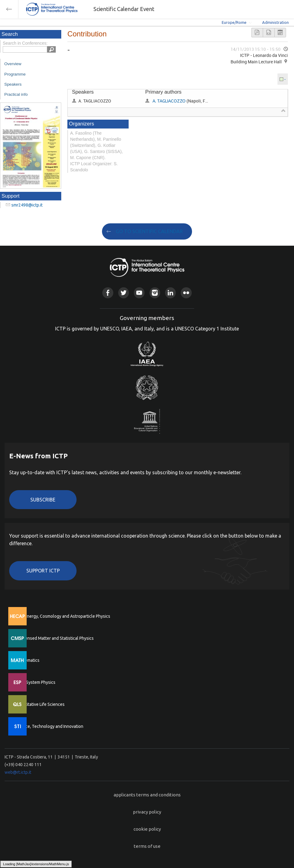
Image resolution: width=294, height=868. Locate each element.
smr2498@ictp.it (27, 205)
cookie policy (147, 829)
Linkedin (170, 293)
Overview (13, 64)
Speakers (13, 84)
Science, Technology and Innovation (49, 726)
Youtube (139, 293)
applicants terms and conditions (147, 795)
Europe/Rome (234, 22)
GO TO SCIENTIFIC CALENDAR (149, 231)
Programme (15, 74)
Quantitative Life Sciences (40, 704)
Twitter (124, 293)
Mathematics (27, 660)
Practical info (16, 94)
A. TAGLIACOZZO (169, 101)
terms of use (147, 846)
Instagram (155, 293)
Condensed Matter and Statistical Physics (54, 638)
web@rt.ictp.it (18, 772)
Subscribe (43, 500)
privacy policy (147, 812)
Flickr (186, 293)
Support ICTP (43, 571)
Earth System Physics (35, 682)
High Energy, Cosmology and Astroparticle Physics (63, 616)
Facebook (108, 293)
